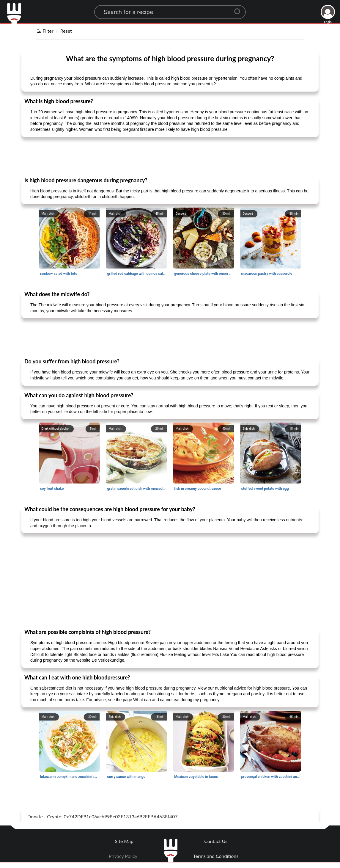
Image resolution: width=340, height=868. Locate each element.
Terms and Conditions (216, 856)
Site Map (124, 841)
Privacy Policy (123, 856)
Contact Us (216, 841)
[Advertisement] (170, 157)
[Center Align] (239, 9)
